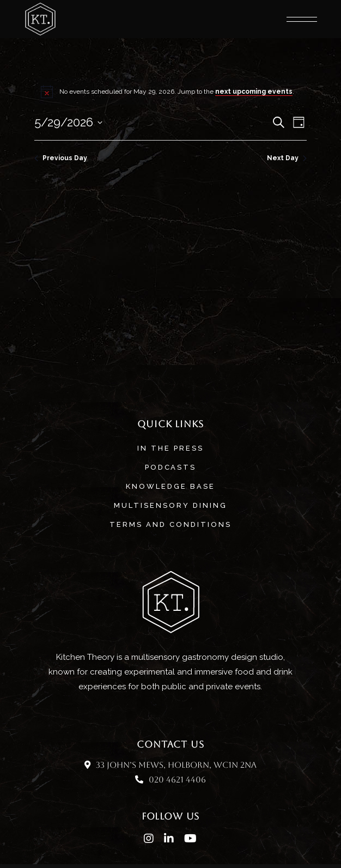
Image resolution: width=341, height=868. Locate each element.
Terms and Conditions (170, 524)
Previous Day (61, 158)
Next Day (287, 158)
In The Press (170, 448)
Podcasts (171, 467)
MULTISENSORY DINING (170, 505)
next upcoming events (254, 92)
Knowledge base (170, 486)
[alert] (170, 92)
